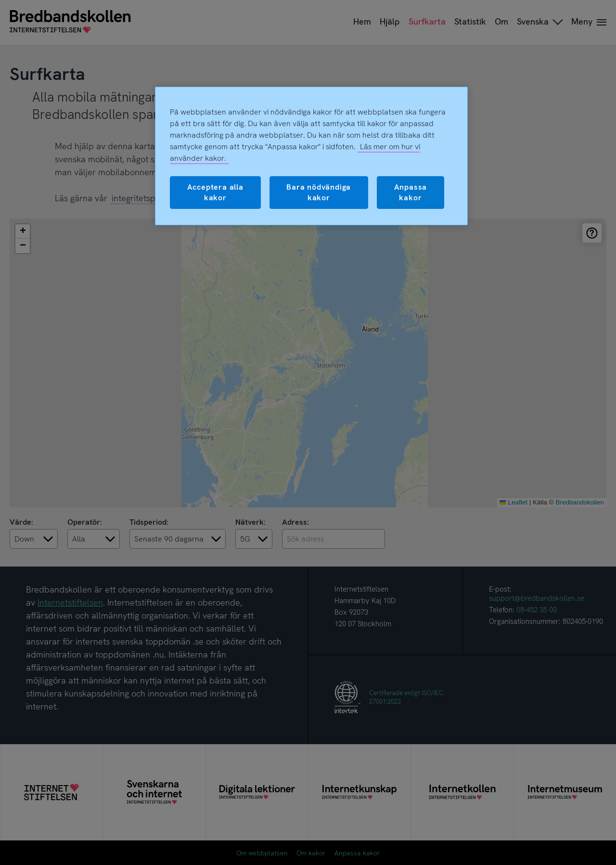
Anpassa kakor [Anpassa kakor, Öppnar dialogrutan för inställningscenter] (411, 192)
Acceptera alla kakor (215, 192)
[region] (311, 156)
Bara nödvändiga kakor (319, 192)
